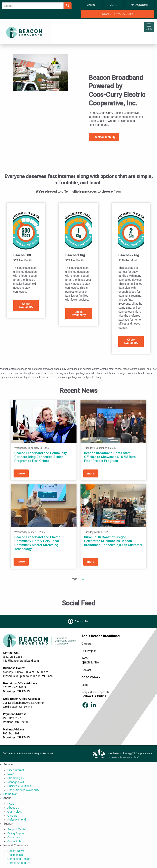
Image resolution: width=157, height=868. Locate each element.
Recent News (16, 851)
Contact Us (14, 841)
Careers (86, 644)
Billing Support (16, 833)
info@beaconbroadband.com (21, 661)
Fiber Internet (16, 770)
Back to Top (82, 621)
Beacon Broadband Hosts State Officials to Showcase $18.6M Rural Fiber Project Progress (110, 457)
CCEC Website (91, 677)
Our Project (89, 651)
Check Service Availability (23, 790)
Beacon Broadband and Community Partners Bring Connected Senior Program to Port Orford (41, 457)
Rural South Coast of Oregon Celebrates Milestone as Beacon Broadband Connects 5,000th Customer (113, 541)
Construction (15, 837)
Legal (85, 685)
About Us (13, 808)
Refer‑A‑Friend (17, 820)
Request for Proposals (95, 692)
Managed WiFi (16, 782)
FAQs (85, 658)
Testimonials (15, 855)
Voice (11, 774)
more (21, 474)
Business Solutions (19, 786)
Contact (86, 670)
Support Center (17, 829)
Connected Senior (19, 859)
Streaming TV (16, 778)
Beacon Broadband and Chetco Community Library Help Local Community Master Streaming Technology (37, 543)
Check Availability (104, 137)
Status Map (10, 794)
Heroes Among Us (19, 863)
